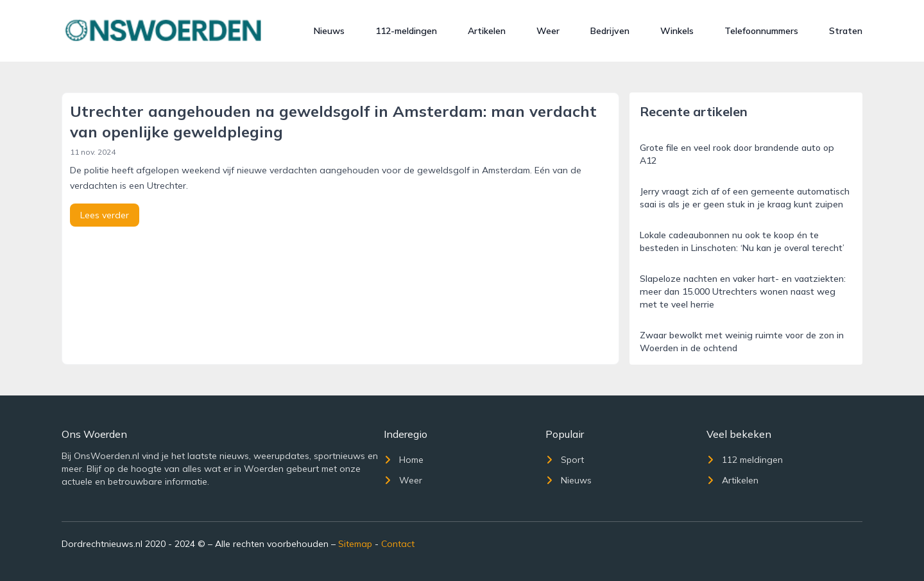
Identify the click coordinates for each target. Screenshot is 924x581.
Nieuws (329, 31)
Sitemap (355, 544)
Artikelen (487, 31)
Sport (565, 460)
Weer (548, 31)
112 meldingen (745, 460)
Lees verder (105, 215)
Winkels (677, 31)
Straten (846, 31)
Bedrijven (610, 31)
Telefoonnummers (761, 31)
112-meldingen (406, 31)
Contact (398, 544)
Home (404, 460)
